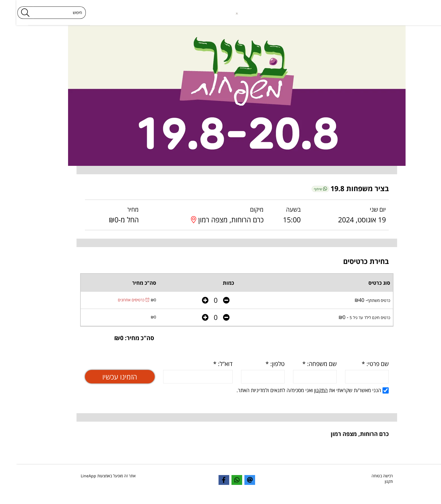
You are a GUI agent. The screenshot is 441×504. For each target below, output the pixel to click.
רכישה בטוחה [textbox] (366, 476)
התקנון (305, 390)
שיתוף (304, 189)
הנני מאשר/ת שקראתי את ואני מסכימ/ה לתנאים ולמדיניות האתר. (296, 390)
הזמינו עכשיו (103, 377)
